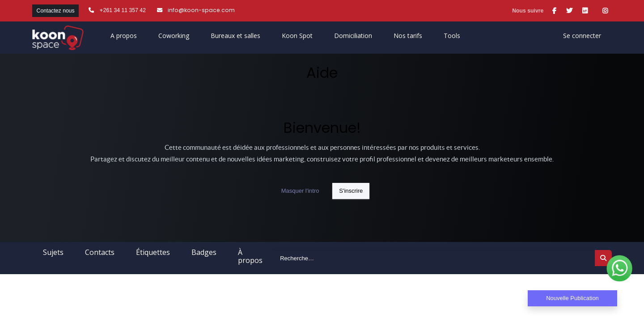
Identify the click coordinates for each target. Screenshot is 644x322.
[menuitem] (297, 38)
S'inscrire (351, 191)
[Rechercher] (603, 258)
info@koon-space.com (201, 10)
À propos (250, 256)
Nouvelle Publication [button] (572, 298)
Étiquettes (153, 252)
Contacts (100, 252)
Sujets (53, 252)
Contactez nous (56, 11)
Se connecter (582, 36)
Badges (204, 252)
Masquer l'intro (300, 191)
